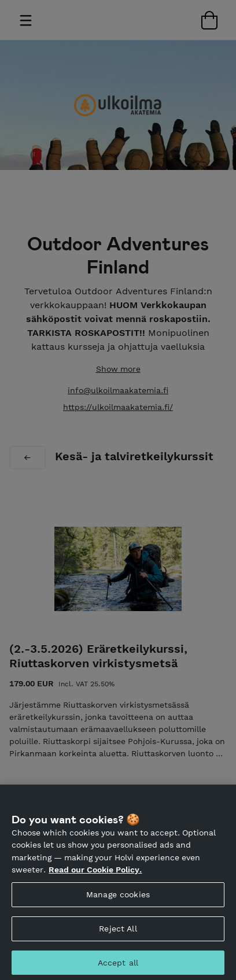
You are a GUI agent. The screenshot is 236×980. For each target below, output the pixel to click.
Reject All (118, 937)
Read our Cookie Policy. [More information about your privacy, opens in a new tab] (95, 879)
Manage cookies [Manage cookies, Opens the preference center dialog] (118, 903)
